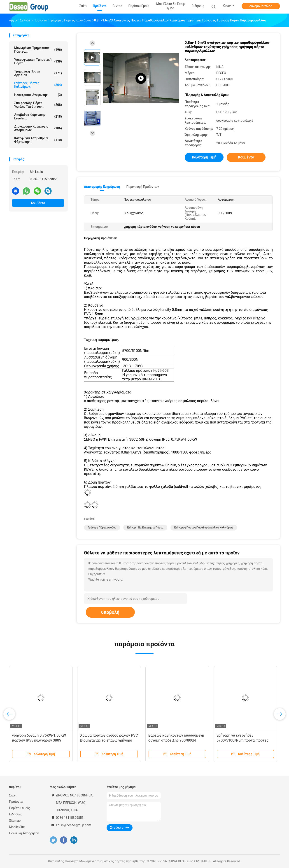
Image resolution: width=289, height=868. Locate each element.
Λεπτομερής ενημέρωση (102, 187)
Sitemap (15, 821)
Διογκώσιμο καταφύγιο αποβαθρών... (38, 128)
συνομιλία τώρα (261, 6)
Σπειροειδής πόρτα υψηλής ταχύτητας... (38, 105)
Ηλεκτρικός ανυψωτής (38, 95)
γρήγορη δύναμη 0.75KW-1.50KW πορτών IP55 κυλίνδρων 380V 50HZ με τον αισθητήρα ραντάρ (39, 740)
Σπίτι (13, 795)
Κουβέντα (38, 203)
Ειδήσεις (15, 814)
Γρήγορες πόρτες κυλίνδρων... (38, 85)
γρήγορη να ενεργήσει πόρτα (145, 528)
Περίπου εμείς (20, 808)
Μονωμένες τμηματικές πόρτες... (38, 50)
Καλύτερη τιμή (204, 157)
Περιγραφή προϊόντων (143, 187)
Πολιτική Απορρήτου (24, 833)
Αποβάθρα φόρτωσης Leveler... (38, 116)
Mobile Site (17, 827)
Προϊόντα (16, 802)
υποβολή (110, 612)
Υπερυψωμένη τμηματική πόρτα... (38, 61)
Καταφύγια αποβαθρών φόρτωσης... (38, 140)
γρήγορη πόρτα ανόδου (102, 528)
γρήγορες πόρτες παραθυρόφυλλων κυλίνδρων (204, 528)
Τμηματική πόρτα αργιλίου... (38, 73)
